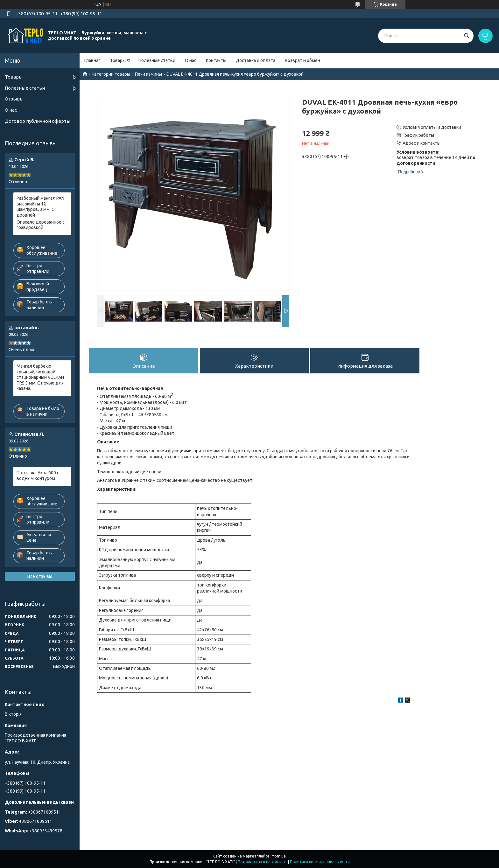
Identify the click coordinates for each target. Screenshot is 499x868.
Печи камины (148, 74)
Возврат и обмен (302, 60)
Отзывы (14, 99)
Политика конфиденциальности (320, 862)
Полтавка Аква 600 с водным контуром (38, 476)
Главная (92, 60)
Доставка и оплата (256, 60)
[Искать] (466, 36)
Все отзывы (40, 576)
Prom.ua (278, 856)
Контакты (216, 60)
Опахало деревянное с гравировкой (41, 225)
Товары (118, 60)
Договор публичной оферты (38, 121)
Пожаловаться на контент (262, 862)
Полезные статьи (157, 60)
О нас (191, 60)
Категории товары (111, 74)
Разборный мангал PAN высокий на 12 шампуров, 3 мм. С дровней (40, 207)
